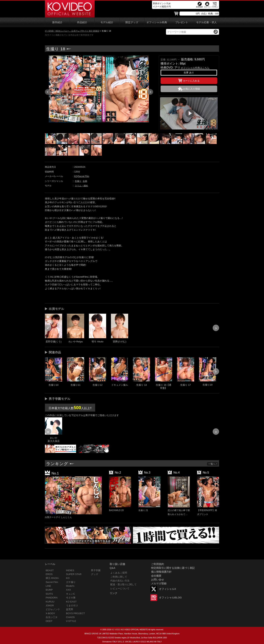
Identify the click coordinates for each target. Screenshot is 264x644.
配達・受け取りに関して (123, 584)
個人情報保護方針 (161, 572)
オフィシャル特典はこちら (195, 68)
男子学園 (96, 570)
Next (150, 92)
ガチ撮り (71, 582)
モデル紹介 (107, 22)
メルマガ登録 (159, 583)
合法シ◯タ (52, 617)
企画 (85, 181)
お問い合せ (157, 580)
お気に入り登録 (191, 89)
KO (76, 176)
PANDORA (52, 598)
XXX (68, 590)
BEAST (50, 570)
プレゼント (182, 22)
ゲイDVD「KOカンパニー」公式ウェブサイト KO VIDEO (72, 31)
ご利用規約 (157, 564)
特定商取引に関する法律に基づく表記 (173, 568)
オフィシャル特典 (157, 22)
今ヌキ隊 (71, 598)
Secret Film (84, 176)
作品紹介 (82, 22)
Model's (70, 586)
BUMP (49, 590)
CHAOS (70, 617)
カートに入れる (189, 80)
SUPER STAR (74, 574)
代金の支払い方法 (120, 581)
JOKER (50, 605)
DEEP (49, 621)
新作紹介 (57, 22)
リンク (113, 593)
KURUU (50, 602)
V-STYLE (71, 621)
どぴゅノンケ (53, 609)
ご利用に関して (119, 577)
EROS (49, 574)
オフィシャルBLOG (170, 598)
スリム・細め (81, 186)
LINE (48, 586)
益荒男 (70, 609)
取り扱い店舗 (117, 564)
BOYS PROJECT (75, 613)
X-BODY (50, 613)
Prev (48, 92)
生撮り (78, 181)
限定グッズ (132, 22)
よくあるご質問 (119, 573)
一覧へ (213, 464)
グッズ (95, 574)
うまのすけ (72, 605)
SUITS (49, 594)
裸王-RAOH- (52, 578)
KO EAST (71, 602)
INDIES (70, 570)
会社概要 (156, 576)
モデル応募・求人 (206, 22)
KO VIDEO (116, 630)
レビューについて (120, 588)
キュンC (70, 594)
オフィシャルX (167, 589)
